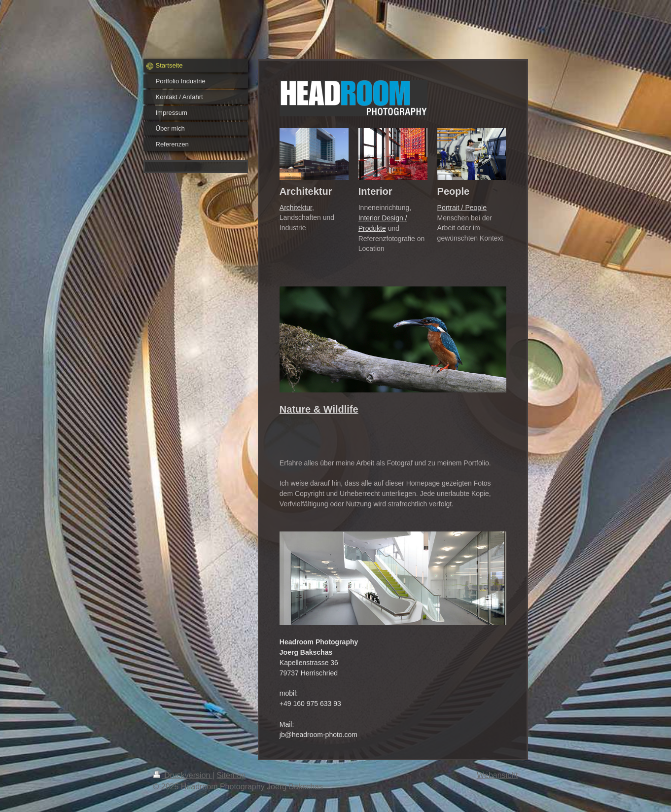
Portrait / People (462, 208)
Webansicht (497, 775)
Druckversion (183, 775)
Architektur (296, 208)
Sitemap (231, 775)
